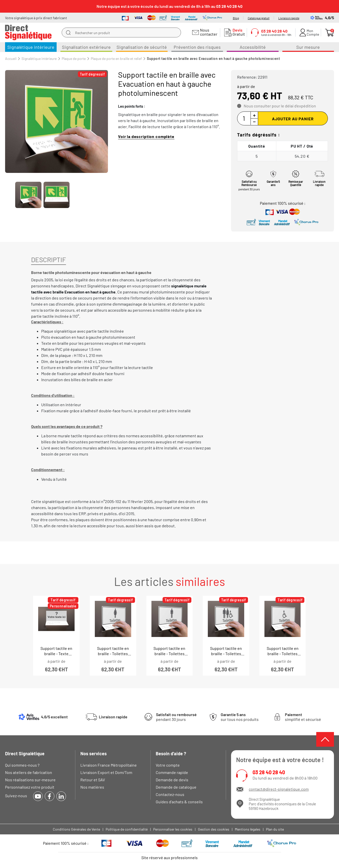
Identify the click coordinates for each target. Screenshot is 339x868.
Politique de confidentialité (127, 829)
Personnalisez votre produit (30, 787)
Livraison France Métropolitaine (109, 765)
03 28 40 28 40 (269, 772)
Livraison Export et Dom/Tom (106, 772)
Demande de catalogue (176, 787)
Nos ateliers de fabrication (29, 772)
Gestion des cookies (214, 829)
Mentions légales (248, 829)
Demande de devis (172, 780)
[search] (68, 33)
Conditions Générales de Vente (76, 829)
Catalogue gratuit (259, 18)
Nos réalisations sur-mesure (30, 780)
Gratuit (238, 32)
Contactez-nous (170, 794)
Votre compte (168, 765)
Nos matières (92, 787)
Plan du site (275, 829)
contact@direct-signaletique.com (279, 789)
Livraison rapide (289, 18)
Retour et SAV (93, 780)
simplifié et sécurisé (303, 717)
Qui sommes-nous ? (22, 765)
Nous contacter (208, 32)
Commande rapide (172, 772)
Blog (236, 18)
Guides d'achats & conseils (179, 802)
